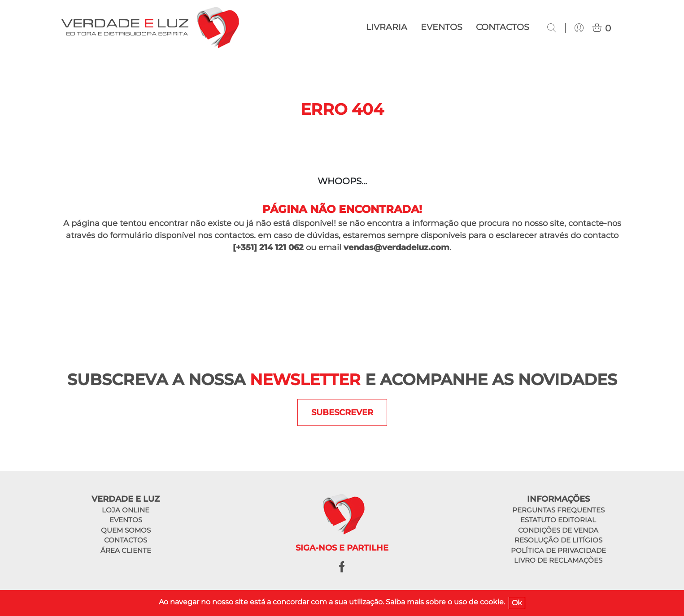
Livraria (387, 27)
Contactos (503, 27)
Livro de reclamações (558, 560)
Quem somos (126, 530)
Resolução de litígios (558, 540)
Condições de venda (558, 530)
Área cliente (126, 550)
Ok (517, 603)
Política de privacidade (558, 550)
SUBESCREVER (342, 412)
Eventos (442, 27)
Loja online (126, 510)
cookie (492, 602)
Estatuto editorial (558, 520)
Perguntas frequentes (558, 510)
